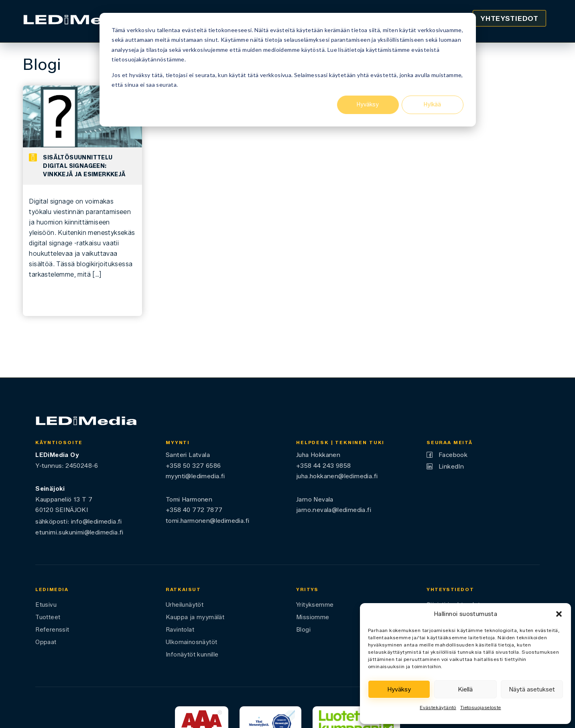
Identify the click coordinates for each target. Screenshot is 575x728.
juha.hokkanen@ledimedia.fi (337, 476)
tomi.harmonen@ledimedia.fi (207, 521)
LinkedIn (451, 466)
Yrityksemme (315, 605)
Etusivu (46, 605)
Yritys (307, 589)
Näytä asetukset (532, 689)
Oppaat (46, 642)
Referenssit (52, 630)
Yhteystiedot (509, 18)
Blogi (303, 630)
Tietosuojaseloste (481, 707)
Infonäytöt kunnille (192, 655)
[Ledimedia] (78, 21)
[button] (559, 614)
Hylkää (432, 105)
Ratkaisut (183, 589)
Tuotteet (48, 617)
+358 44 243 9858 (323, 466)
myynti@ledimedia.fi (195, 476)
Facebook (453, 455)
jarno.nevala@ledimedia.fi (334, 510)
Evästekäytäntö (438, 707)
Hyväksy (368, 105)
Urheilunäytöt (185, 605)
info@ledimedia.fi (97, 521)
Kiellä (465, 689)
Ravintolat (180, 630)
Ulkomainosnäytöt (191, 642)
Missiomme (313, 617)
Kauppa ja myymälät (195, 617)
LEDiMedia (52, 589)
